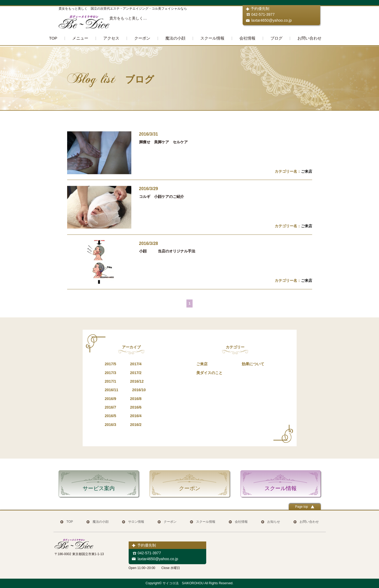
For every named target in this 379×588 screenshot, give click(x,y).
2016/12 (137, 381)
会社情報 (247, 38)
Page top (305, 507)
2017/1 (111, 381)
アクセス (111, 38)
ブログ (276, 38)
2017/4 (136, 364)
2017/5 (111, 364)
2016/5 (111, 416)
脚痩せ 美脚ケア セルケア (163, 142)
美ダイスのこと (209, 373)
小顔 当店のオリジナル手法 (167, 251)
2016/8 (136, 399)
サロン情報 (136, 522)
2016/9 (111, 399)
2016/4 (136, 416)
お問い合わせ (309, 38)
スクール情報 (212, 38)
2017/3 (111, 373)
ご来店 (307, 171)
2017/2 (136, 373)
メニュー (80, 38)
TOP (53, 38)
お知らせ (274, 522)
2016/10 (139, 390)
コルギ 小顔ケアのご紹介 (162, 197)
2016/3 (111, 425)
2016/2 (136, 425)
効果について (253, 364)
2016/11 (112, 390)
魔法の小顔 (175, 38)
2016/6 (136, 407)
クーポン (142, 38)
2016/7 (111, 407)
